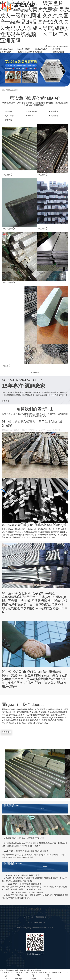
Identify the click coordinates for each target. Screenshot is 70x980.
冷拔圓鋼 (7, 111)
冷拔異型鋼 (31, 111)
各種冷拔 (7, 120)
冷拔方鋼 (53, 111)
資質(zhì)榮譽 (5, 52)
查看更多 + (35, 373)
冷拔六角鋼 (8, 116)
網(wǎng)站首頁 (6, 49)
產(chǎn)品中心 (41, 49)
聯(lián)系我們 (58, 52)
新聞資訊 (39, 52)
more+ (44, 809)
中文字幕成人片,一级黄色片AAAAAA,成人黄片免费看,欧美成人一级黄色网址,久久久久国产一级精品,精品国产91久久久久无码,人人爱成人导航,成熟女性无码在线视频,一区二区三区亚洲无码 (35, 22)
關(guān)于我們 (24, 49)
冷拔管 (29, 116)
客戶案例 (56, 49)
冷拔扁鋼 (53, 116)
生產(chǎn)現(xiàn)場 (26, 52)
